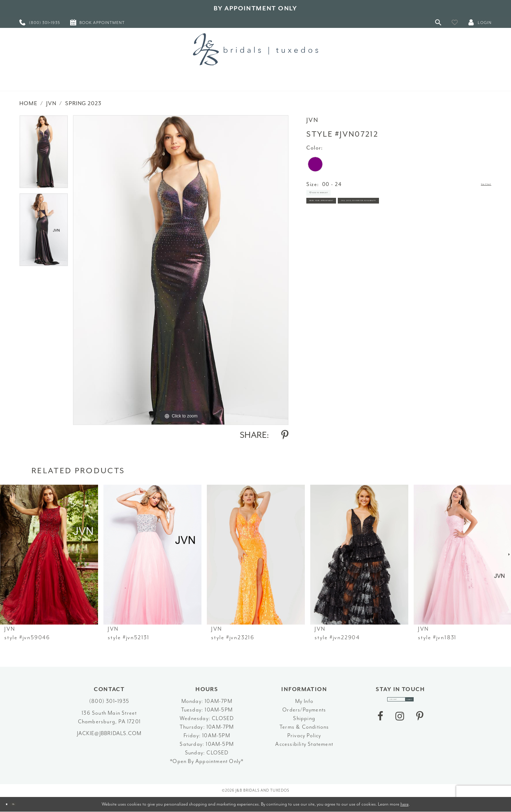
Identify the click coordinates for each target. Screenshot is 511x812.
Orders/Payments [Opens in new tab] (304, 710)
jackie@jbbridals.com (109, 733)
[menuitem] (40, 22)
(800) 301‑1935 (109, 701)
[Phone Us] (40, 22)
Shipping (304, 718)
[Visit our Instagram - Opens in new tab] (400, 724)
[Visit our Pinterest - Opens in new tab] (420, 724)
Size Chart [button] (478, 185)
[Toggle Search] (438, 22)
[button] (455, 22)
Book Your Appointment (346, 221)
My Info (304, 701)
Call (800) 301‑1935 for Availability (361, 241)
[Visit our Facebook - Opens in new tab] (380, 724)
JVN (51, 103)
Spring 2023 (83, 103)
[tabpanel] (44, 154)
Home (28, 103)
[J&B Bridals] (255, 49)
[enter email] (400, 703)
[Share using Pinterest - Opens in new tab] (285, 435)
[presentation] (49, 555)
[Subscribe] (425, 703)
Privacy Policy (304, 736)
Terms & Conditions (304, 727)
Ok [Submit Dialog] (27, 804)
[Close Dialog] (11, 804)
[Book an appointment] (98, 22)
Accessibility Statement (304, 744)
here (405, 804)
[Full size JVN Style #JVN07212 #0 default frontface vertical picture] (181, 270)
